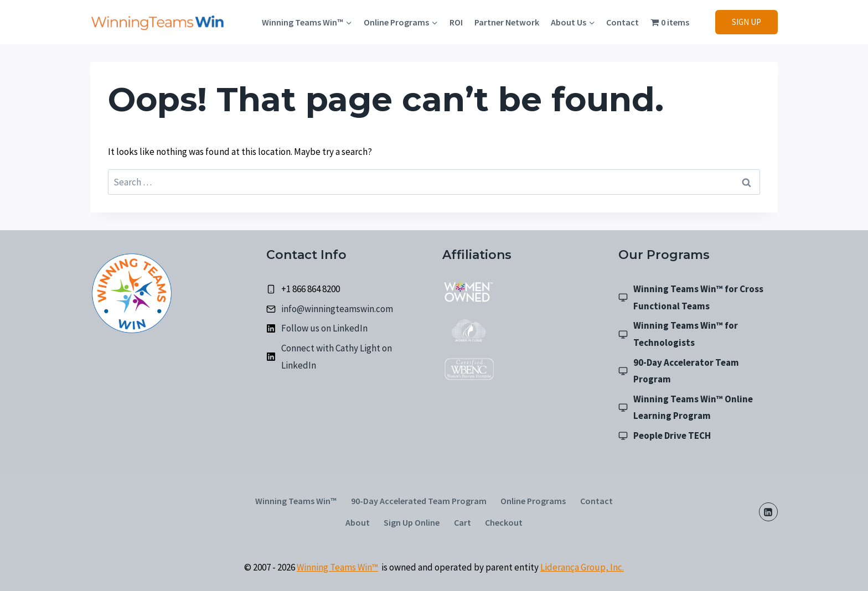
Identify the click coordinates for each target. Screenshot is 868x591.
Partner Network (507, 22)
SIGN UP (746, 22)
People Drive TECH (672, 436)
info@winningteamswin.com (337, 309)
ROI (456, 22)
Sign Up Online (412, 522)
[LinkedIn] (768, 512)
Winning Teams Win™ (296, 501)
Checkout (504, 522)
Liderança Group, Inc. (582, 567)
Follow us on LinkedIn (324, 328)
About (358, 522)
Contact (622, 22)
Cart (463, 522)
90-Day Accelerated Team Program (419, 501)
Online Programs (533, 501)
